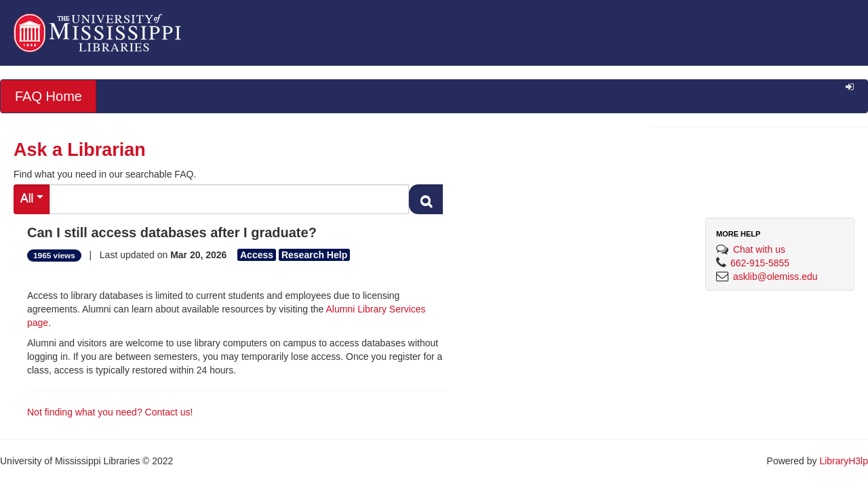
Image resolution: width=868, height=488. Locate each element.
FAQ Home (48, 96)
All (32, 198)
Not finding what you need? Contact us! (110, 412)
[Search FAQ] (229, 199)
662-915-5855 (760, 263)
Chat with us (759, 249)
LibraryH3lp (844, 461)
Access (257, 255)
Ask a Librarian (80, 150)
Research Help (314, 255)
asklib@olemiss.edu (775, 277)
